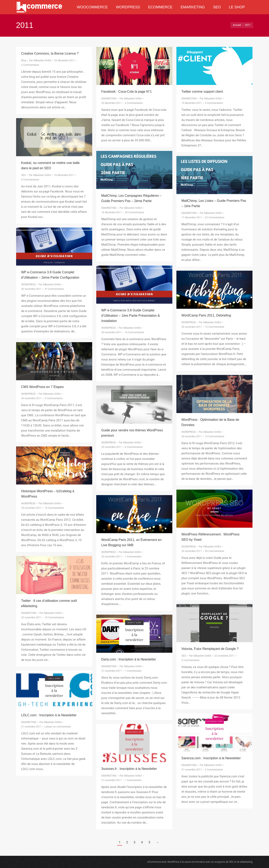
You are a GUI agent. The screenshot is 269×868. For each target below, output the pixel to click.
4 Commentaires (134, 103)
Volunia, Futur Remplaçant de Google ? (210, 649)
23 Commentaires (214, 218)
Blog (24, 60)
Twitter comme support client (202, 92)
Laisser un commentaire (58, 727)
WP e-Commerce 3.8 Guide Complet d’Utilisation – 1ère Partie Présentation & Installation (131, 316)
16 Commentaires (134, 332)
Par (40, 60)
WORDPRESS (28, 285)
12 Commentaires (214, 327)
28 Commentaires (134, 212)
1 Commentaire (133, 557)
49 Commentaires (214, 551)
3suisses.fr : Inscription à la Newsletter (129, 769)
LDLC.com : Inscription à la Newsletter (49, 715)
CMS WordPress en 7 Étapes (43, 387)
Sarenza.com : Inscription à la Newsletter (211, 758)
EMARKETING (109, 99)
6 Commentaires (30, 180)
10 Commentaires (54, 508)
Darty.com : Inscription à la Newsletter (129, 659)
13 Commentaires (214, 436)
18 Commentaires (54, 617)
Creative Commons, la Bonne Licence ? (50, 53)
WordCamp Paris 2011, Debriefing (206, 315)
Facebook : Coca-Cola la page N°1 (127, 92)
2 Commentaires (30, 65)
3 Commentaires (53, 398)
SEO (23, 175)
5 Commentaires (214, 103)
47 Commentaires (54, 289)
